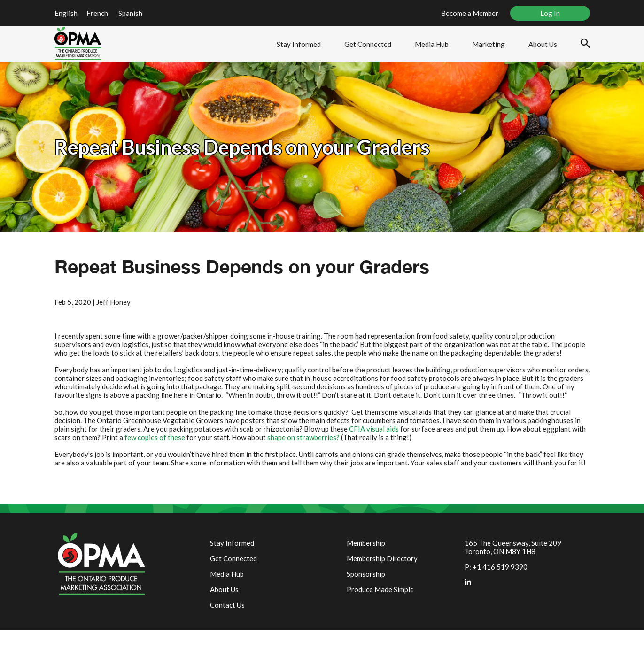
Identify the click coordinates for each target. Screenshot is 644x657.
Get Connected (368, 44)
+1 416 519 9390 (500, 567)
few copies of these (155, 437)
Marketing (489, 44)
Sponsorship (366, 574)
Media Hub (432, 44)
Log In (550, 13)
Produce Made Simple (380, 589)
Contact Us (227, 605)
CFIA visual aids (374, 429)
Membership (366, 543)
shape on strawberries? (303, 437)
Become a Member (470, 13)
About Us (543, 44)
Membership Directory (382, 558)
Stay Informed (299, 44)
